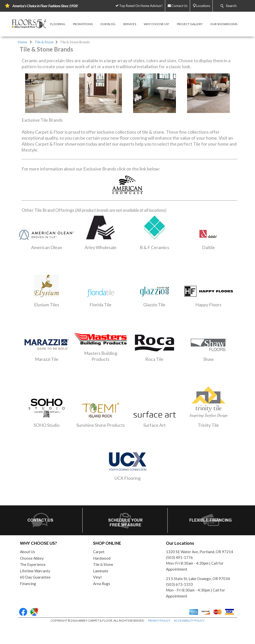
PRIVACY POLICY (159, 620)
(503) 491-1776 (179, 557)
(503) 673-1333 (179, 584)
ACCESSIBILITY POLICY (189, 620)
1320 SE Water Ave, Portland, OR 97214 (200, 552)
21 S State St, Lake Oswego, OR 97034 (198, 579)
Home (22, 42)
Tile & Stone (44, 42)
